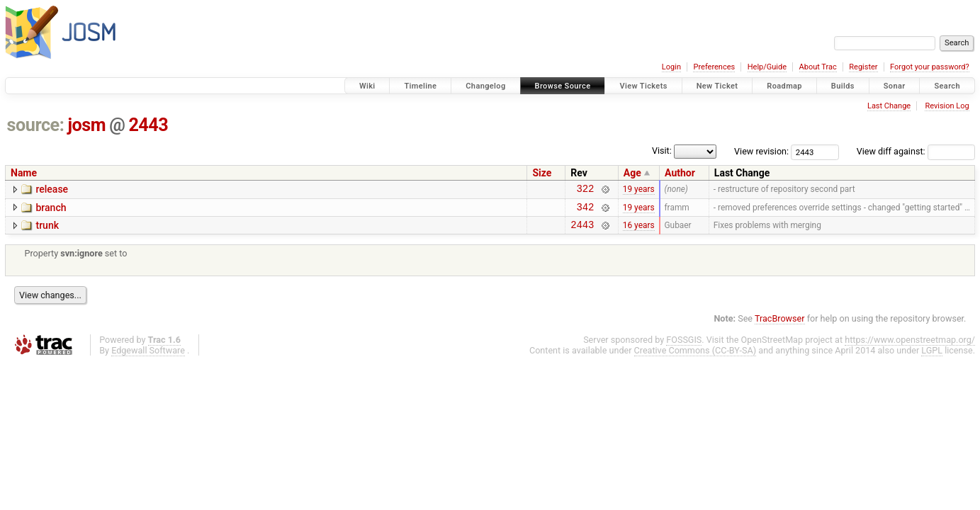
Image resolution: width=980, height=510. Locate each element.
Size (542, 173)
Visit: (662, 151)
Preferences (714, 67)
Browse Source (563, 86)
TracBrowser (780, 325)
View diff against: (916, 151)
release (52, 189)
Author (680, 173)
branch (51, 210)
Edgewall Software (148, 357)
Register (863, 67)
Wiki (367, 86)
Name (24, 173)
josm (86, 125)
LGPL (932, 357)
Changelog (485, 86)
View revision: (761, 151)
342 (586, 211)
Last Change (889, 106)
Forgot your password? (930, 67)
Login (671, 67)
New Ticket (717, 86)
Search (947, 86)
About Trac (818, 67)
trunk (47, 229)
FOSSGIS (684, 346)
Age (632, 173)
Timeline (420, 86)
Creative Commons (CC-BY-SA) (695, 357)
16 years (639, 231)
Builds (843, 86)
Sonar (895, 86)
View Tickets (643, 86)
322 (586, 190)
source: (36, 125)
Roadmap (784, 86)
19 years (639, 191)
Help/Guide (767, 67)
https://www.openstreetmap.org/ (910, 346)
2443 (148, 125)
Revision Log (947, 106)
